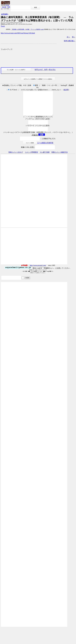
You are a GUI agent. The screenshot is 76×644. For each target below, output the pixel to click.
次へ (68, 37)
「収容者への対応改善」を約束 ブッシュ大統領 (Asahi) (27, 29)
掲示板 (4, 7)
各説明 (66, 90)
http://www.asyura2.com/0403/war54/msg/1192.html (18, 33)
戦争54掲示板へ (70, 41)
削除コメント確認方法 (60, 157)
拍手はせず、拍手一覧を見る (45, 70)
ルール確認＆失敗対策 (45, 148)
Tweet (3, 26)
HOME (7, 5)
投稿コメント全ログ (16, 157)
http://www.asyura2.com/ (38, 270)
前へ (74, 37)
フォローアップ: (7, 49)
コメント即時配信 (31, 157)
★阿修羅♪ (5, 14)
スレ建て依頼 (45, 157)
